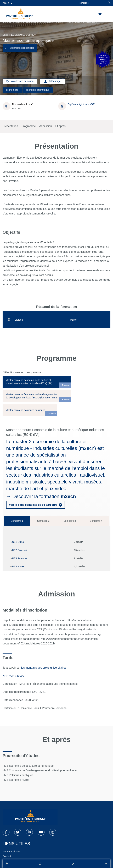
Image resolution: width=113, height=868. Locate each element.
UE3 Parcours (20, 558)
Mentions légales (12, 852)
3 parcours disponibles (20, 48)
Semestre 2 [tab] (43, 521)
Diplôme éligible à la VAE (81, 104)
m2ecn (68, 496)
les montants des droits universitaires (44, 668)
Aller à (7, 3)
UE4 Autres (18, 566)
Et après (60, 126)
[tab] (37, 382)
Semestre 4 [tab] (96, 521)
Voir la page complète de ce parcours (33, 505)
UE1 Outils (18, 542)
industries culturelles (54, 475)
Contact (7, 856)
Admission (46, 126)
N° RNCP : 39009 (13, 676)
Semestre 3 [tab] (70, 521)
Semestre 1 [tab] (17, 521)
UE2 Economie (20, 550)
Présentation (10, 126)
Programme (29, 126)
